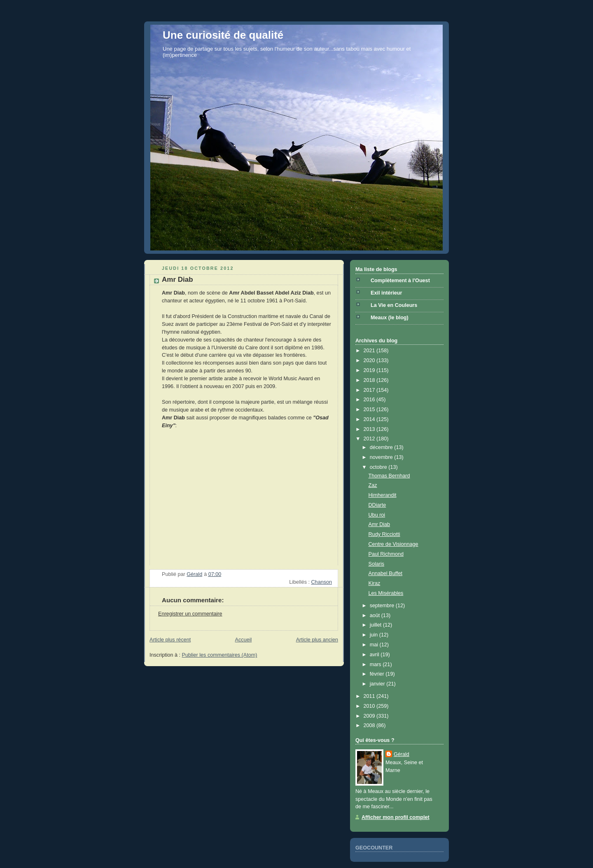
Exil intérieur (386, 293)
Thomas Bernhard (389, 476)
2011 (370, 696)
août (376, 615)
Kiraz (375, 583)
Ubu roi (377, 515)
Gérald (402, 754)
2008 (370, 725)
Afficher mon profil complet (396, 817)
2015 (370, 409)
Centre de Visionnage (393, 544)
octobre (379, 467)
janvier (378, 684)
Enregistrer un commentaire (190, 614)
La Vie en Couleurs (394, 305)
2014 (370, 419)
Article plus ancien (317, 640)
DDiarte (377, 505)
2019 (370, 370)
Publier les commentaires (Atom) (220, 655)
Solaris (377, 564)
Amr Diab (379, 524)
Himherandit (383, 495)
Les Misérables (386, 593)
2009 (370, 716)
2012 (370, 439)
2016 (370, 400)
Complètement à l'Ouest (400, 281)
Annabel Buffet (386, 573)
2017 (370, 390)
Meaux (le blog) (390, 318)
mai (375, 645)
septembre (383, 606)
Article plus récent (170, 640)
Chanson (322, 582)
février (378, 674)
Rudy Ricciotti (384, 534)
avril (375, 655)
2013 (370, 429)
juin (375, 635)
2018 (370, 380)
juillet (376, 625)
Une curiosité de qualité (223, 35)
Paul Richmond (386, 554)
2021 (370, 351)
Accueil (244, 640)
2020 (370, 360)
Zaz (373, 485)
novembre (382, 457)
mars (376, 664)
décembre (382, 447)
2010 (370, 706)
